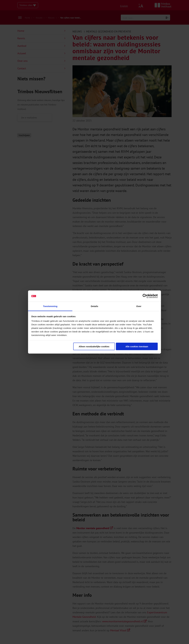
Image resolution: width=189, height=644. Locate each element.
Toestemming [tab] (50, 306)
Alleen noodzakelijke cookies (94, 346)
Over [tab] (139, 306)
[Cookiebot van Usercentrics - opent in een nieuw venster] (145, 296)
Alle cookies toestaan (137, 346)
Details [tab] (94, 306)
